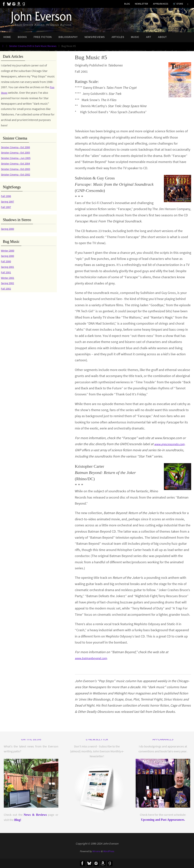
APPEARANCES (161, 4)
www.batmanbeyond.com (93, 658)
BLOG (127, 4)
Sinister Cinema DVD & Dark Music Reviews (33, 46)
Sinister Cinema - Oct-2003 (18, 169)
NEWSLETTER (142, 4)
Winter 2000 (9, 250)
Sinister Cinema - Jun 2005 (18, 158)
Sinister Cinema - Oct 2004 (18, 163)
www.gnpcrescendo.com (172, 444)
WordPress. (109, 851)
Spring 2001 (9, 267)
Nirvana (96, 851)
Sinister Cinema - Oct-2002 (18, 174)
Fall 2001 (7, 272)
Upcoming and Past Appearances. (163, 820)
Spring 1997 (9, 201)
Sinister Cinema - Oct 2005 (18, 152)
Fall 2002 (7, 288)
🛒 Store (178, 4)
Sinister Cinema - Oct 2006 (18, 147)
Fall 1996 (7, 196)
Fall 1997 (7, 207)
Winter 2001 (9, 278)
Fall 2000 (7, 261)
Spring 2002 (9, 283)
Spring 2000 (9, 229)
